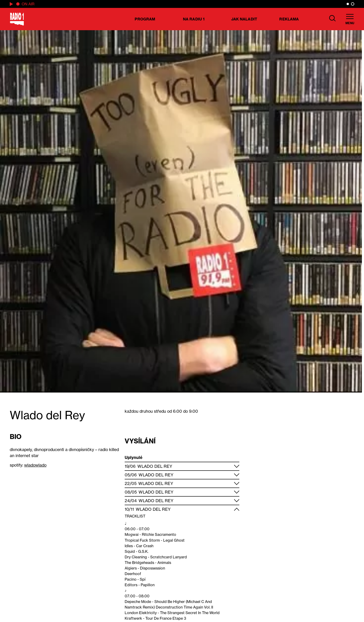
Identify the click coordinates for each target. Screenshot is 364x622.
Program (145, 19)
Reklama (289, 19)
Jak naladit (244, 19)
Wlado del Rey (155, 466)
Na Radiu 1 (194, 19)
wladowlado (35, 465)
